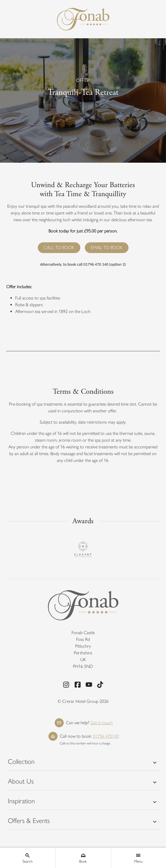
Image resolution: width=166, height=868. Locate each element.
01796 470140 (106, 736)
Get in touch (102, 723)
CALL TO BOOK (59, 248)
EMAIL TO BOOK (107, 248)
